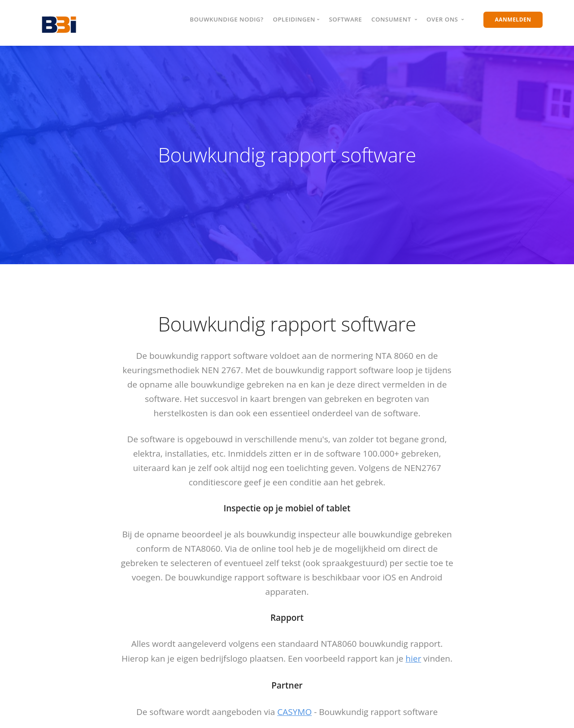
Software (345, 19)
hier (413, 658)
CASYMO (294, 712)
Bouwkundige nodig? (226, 19)
